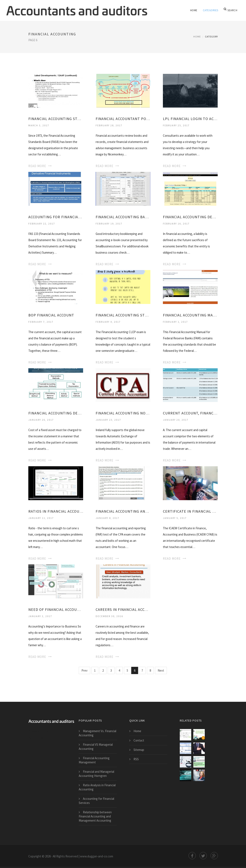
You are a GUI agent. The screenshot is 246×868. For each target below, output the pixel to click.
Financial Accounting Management (94, 760)
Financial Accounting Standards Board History (56, 119)
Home (194, 10)
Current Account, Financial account (190, 413)
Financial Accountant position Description (123, 119)
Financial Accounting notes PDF (123, 413)
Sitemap (139, 750)
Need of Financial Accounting (56, 609)
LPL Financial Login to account (190, 119)
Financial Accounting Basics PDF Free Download (123, 217)
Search (231, 10)
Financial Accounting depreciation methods (56, 413)
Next (161, 670)
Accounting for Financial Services (96, 801)
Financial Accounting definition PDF (190, 217)
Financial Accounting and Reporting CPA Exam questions (123, 511)
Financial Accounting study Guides (123, 315)
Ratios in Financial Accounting (56, 511)
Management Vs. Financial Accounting (97, 733)
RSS (136, 759)
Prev (84, 670)
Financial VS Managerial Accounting (96, 747)
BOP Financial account (51, 315)
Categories (211, 10)
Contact (139, 740)
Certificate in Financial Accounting (190, 511)
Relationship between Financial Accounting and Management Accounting (95, 816)
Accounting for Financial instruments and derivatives (56, 217)
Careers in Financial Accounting (123, 609)
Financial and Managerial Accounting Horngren (96, 774)
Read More (37, 166)
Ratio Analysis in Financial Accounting (97, 787)
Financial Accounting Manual (190, 315)
